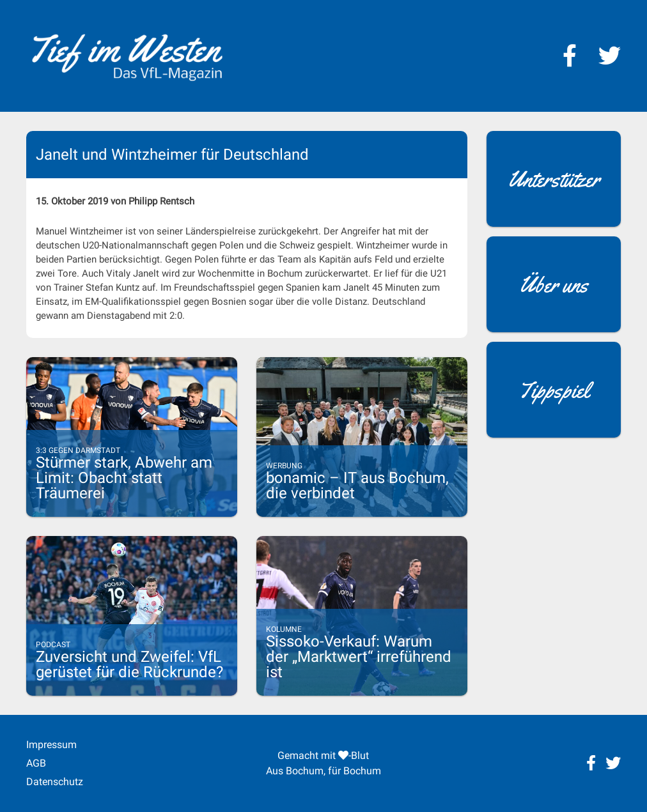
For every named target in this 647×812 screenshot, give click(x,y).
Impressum (51, 745)
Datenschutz (55, 782)
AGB (36, 763)
